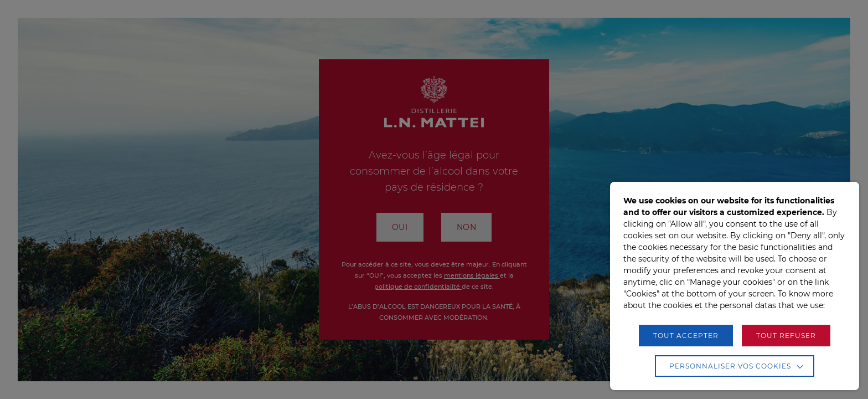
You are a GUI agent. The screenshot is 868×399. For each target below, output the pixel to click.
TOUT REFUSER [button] (786, 336)
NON (467, 227)
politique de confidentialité (418, 287)
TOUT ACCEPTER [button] (686, 336)
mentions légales (472, 275)
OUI (400, 227)
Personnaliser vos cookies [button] (730, 366)
